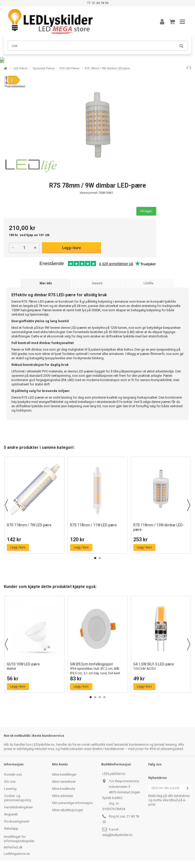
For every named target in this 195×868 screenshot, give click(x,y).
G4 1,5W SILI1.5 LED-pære (161, 667)
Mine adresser (63, 796)
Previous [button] (6, 505)
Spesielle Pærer (44, 68)
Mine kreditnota (64, 789)
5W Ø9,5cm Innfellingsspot (98, 669)
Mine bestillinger (64, 774)
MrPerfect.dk (13, 847)
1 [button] (95, 558)
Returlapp (11, 829)
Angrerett (11, 814)
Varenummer (89, 193)
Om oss (10, 782)
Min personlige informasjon (72, 803)
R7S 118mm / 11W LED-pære (93, 525)
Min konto (60, 764)
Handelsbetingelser (18, 807)
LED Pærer (21, 68)
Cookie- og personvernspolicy (18, 798)
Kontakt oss (13, 774)
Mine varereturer (64, 782)
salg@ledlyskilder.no (118, 835)
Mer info (46, 283)
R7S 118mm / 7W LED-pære (29, 525)
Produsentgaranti (17, 821)
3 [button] (100, 697)
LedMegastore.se (17, 854)
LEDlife (149, 283)
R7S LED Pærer (70, 68)
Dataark (97, 283)
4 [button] (104, 697)
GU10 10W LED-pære (34, 667)
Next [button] (189, 505)
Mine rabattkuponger (68, 810)
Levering (10, 789)
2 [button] (100, 558)
